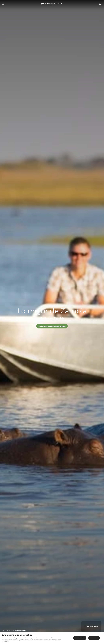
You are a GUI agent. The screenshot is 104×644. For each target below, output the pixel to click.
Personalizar (94, 638)
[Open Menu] (3, 4)
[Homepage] (3, 631)
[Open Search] (101, 4)
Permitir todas (80, 638)
